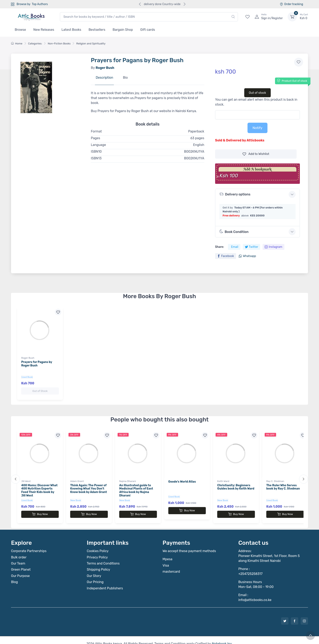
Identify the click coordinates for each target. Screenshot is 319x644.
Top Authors (40, 4)
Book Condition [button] (234, 232)
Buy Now (40, 511)
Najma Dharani (128, 477)
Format (96, 131)
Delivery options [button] (235, 194)
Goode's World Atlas (182, 478)
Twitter (252, 247)
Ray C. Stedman (275, 477)
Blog (14, 575)
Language (98, 145)
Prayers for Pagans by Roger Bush (37, 364)
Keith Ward (223, 477)
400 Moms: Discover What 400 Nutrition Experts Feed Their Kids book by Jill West (39, 487)
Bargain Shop (123, 30)
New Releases (44, 30)
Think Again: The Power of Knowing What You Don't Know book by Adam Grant (89, 485)
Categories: (35, 44)
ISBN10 (96, 152)
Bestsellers (97, 30)
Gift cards (148, 30)
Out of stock (258, 93)
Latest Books (71, 30)
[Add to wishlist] (299, 62)
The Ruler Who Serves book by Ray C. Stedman (283, 483)
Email (235, 247)
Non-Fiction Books (59, 44)
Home (17, 44)
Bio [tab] (125, 78)
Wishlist (256, 154)
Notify (257, 128)
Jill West (26, 477)
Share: (219, 247)
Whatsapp (247, 256)
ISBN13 (96, 158)
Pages (96, 138)
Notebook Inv (222, 636)
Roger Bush (28, 358)
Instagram (273, 247)
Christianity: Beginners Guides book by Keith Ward (236, 483)
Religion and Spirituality (91, 44)
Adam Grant (77, 477)
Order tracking (291, 4)
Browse (20, 30)
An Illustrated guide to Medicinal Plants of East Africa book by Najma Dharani (136, 487)
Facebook (226, 256)
